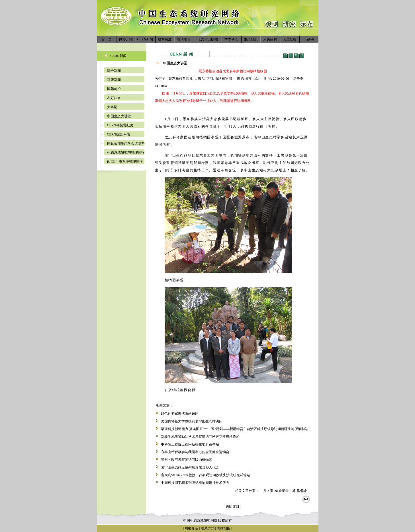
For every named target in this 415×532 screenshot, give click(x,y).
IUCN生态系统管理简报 (125, 162)
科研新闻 (114, 80)
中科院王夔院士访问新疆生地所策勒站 (190, 444)
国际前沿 (114, 89)
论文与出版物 (208, 39)
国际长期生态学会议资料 (126, 143)
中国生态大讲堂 (119, 116)
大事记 (112, 107)
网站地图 (224, 528)
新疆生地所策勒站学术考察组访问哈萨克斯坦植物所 (200, 437)
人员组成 (289, 39)
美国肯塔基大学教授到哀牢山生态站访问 (192, 421)
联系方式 (207, 528)
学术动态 (231, 39)
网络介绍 (126, 39)
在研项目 (184, 39)
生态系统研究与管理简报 (126, 153)
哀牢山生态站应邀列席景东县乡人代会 (190, 467)
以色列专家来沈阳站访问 (180, 414)
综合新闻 (114, 71)
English (309, 39)
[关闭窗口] (233, 506)
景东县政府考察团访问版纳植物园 (187, 460)
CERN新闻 (145, 39)
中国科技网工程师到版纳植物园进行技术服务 (195, 483)
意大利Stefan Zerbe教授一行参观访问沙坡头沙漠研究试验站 (206, 475)
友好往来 (114, 98)
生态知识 (251, 39)
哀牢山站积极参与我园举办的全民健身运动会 (195, 452)
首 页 (107, 39)
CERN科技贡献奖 (120, 125)
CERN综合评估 (118, 134)
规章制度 (165, 39)
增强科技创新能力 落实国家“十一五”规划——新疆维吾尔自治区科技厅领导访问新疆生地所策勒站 (235, 429)
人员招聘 (270, 39)
